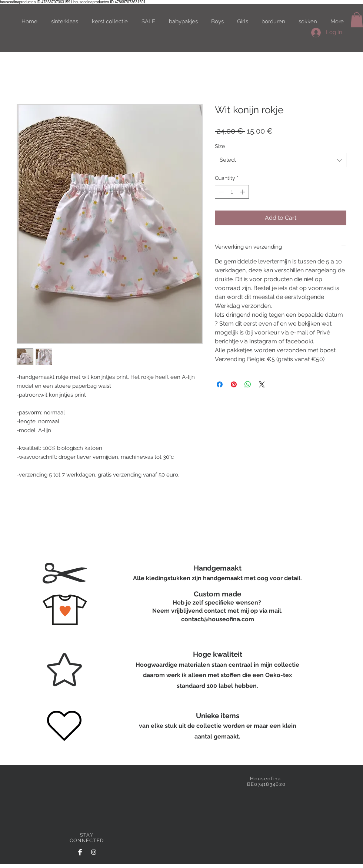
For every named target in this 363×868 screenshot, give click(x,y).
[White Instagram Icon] (94, 852)
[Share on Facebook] (220, 384)
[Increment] (243, 192)
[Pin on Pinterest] (234, 384)
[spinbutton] (232, 192)
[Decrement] (221, 192)
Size (220, 146)
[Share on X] (262, 384)
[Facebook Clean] (80, 852)
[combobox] (281, 160)
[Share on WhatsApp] (248, 384)
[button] (357, 20)
